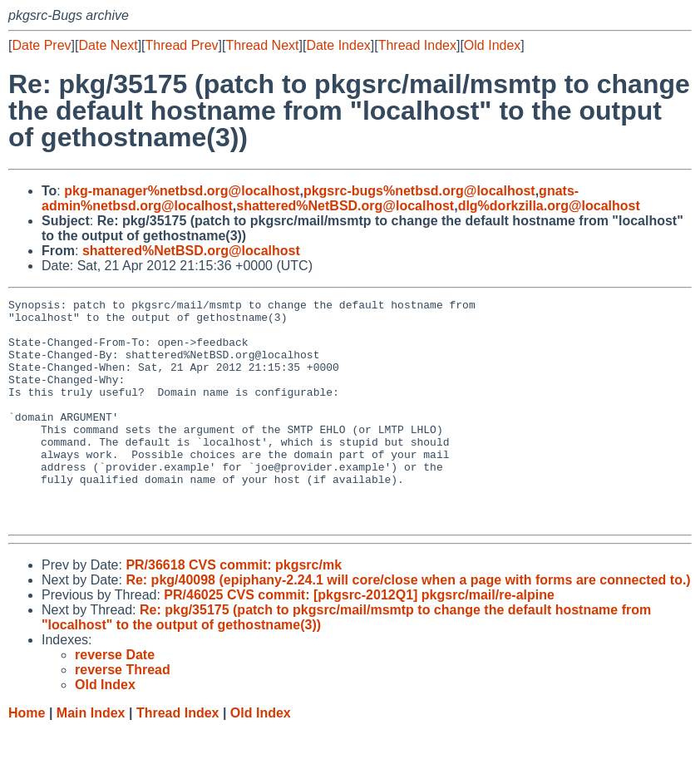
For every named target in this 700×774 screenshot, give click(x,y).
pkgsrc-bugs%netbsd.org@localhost (419, 191)
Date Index (338, 45)
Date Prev (41, 45)
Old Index (492, 45)
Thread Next (262, 45)
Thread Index (417, 45)
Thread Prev (182, 45)
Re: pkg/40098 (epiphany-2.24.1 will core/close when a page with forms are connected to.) (408, 625)
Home (27, 758)
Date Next (108, 45)
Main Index (91, 758)
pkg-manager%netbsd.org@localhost (182, 191)
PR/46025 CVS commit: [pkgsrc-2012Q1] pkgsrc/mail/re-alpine (359, 640)
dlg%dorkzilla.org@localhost (549, 206)
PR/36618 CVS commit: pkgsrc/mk (234, 610)
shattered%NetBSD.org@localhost (345, 206)
